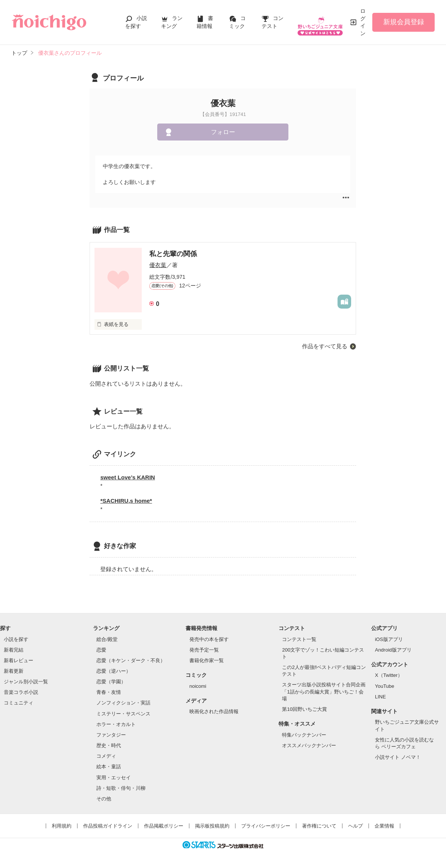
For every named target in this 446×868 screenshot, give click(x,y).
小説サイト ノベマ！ (398, 757)
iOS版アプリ (389, 639)
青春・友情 (109, 692)
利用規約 (62, 826)
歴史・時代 (109, 745)
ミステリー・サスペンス (123, 714)
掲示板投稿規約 (212, 826)
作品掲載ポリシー (164, 826)
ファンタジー (111, 735)
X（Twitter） (389, 675)
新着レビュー (19, 660)
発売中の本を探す (209, 639)
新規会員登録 (404, 22)
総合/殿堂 (107, 639)
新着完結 (14, 650)
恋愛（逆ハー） (114, 671)
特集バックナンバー (304, 735)
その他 (104, 799)
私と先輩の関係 (173, 254)
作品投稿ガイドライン (108, 826)
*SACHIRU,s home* (126, 501)
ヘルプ (355, 826)
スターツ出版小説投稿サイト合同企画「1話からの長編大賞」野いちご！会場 (324, 691)
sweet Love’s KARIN (128, 477)
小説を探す (16, 639)
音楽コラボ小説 (21, 692)
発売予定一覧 (204, 650)
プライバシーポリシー (266, 826)
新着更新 (14, 671)
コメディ (106, 756)
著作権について (319, 826)
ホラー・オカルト (116, 724)
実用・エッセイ (114, 778)
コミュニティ (19, 703)
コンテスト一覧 (299, 639)
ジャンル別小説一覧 (26, 682)
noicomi (198, 686)
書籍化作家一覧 (207, 660)
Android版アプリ (393, 650)
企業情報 (384, 826)
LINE (380, 697)
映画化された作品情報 (214, 711)
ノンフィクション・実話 (123, 703)
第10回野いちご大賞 (304, 709)
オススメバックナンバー (309, 745)
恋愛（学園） (111, 682)
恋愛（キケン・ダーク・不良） (131, 660)
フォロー (223, 132)
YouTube (385, 686)
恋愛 (101, 650)
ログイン (363, 22)
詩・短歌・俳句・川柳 (121, 788)
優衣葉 (158, 265)
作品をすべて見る (325, 346)
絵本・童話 (109, 767)
